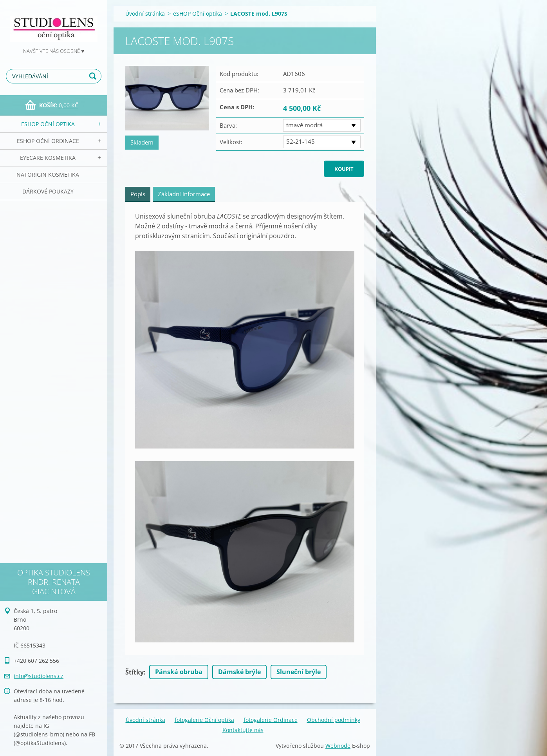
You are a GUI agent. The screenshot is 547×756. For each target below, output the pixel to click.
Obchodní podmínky (334, 720)
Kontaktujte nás (243, 730)
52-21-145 (301, 141)
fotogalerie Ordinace (271, 720)
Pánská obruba (179, 672)
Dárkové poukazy (48, 191)
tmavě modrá (304, 125)
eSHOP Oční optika (48, 124)
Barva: (228, 125)
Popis (138, 194)
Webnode (338, 746)
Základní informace (184, 194)
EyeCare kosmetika (48, 158)
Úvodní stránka (145, 14)
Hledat (94, 76)
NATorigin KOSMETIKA (48, 175)
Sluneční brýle (299, 672)
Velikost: (231, 142)
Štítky (134, 672)
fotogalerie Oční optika (204, 720)
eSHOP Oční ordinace (48, 141)
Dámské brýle (239, 672)
